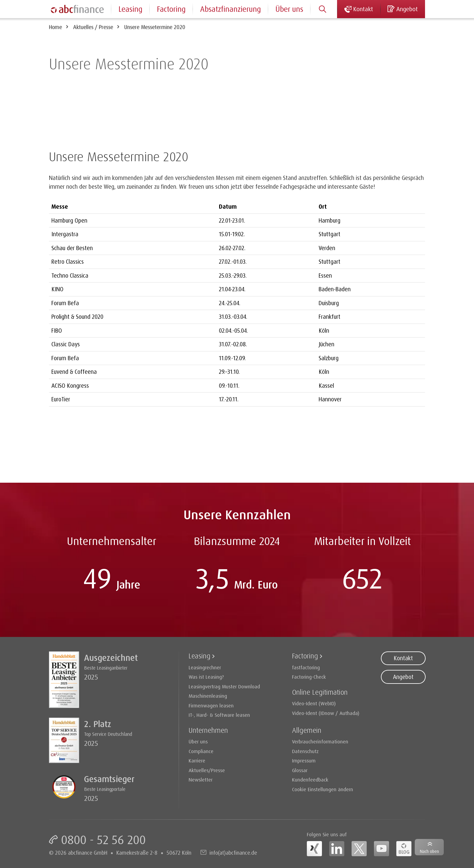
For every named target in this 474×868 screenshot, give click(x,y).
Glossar (300, 770)
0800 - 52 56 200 (103, 840)
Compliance (201, 751)
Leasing (130, 9)
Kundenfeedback (310, 780)
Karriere (197, 760)
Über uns (289, 9)
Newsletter (201, 780)
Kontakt (403, 658)
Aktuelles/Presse (207, 770)
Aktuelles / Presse (93, 27)
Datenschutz (305, 751)
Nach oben (429, 851)
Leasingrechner (205, 667)
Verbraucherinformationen (320, 741)
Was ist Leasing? (206, 677)
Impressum (304, 760)
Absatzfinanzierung (231, 9)
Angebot (403, 677)
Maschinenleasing (208, 696)
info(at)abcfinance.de (233, 853)
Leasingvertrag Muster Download (224, 686)
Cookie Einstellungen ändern (323, 789)
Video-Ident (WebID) (314, 703)
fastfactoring (306, 667)
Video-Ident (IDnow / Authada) (326, 713)
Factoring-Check (309, 677)
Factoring (171, 9)
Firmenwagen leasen (211, 705)
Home (55, 27)
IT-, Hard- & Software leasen (219, 715)
